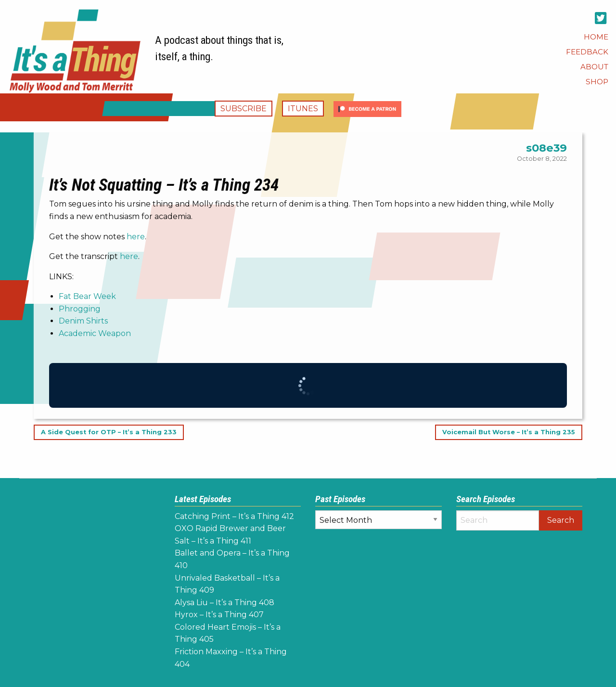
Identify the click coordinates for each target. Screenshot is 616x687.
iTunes (303, 109)
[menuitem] (596, 37)
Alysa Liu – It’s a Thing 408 (225, 603)
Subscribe (244, 109)
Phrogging (80, 309)
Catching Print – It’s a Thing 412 (234, 516)
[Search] (498, 520)
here (136, 237)
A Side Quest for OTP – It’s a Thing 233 (109, 433)
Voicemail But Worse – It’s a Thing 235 (509, 433)
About (594, 67)
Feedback (587, 52)
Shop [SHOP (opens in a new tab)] (597, 82)
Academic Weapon (95, 333)
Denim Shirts (83, 321)
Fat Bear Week (87, 296)
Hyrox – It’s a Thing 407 (219, 615)
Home (596, 37)
